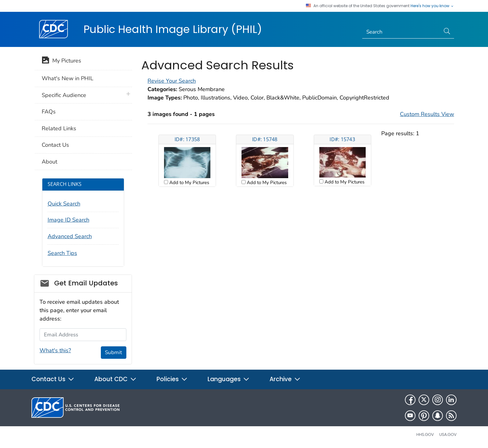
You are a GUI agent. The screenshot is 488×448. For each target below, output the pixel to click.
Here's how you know (432, 6)
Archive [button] (285, 379)
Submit (113, 352)
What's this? (55, 350)
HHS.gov (425, 434)
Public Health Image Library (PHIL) (173, 29)
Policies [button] (172, 379)
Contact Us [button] (53, 379)
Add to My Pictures (189, 182)
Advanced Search (70, 236)
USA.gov (448, 434)
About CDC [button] (115, 379)
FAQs (49, 112)
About (49, 162)
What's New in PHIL (68, 78)
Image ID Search (68, 220)
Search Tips (62, 253)
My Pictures (61, 61)
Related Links (59, 128)
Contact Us (55, 145)
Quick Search (64, 204)
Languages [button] (229, 379)
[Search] (401, 32)
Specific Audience (64, 95)
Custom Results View (427, 114)
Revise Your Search (172, 81)
